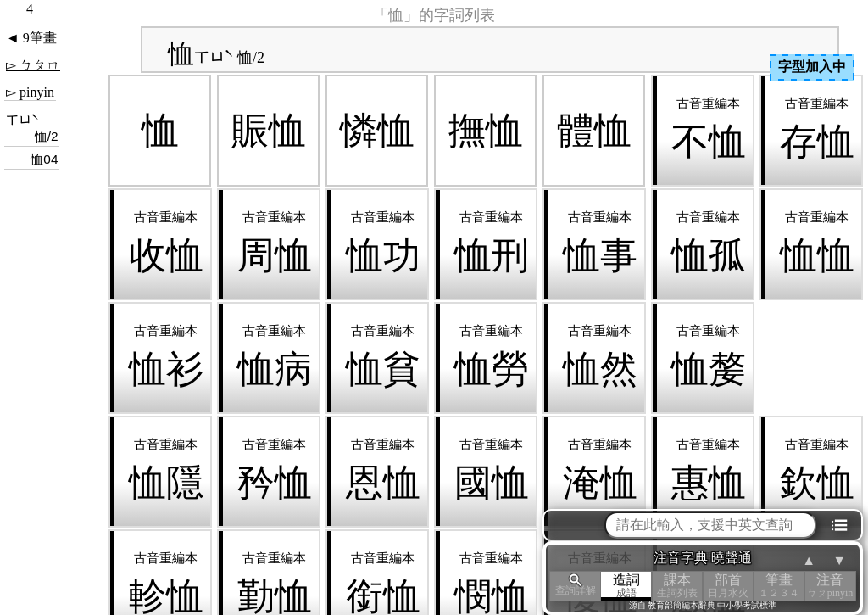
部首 (728, 586)
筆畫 (779, 586)
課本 (677, 586)
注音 (830, 586)
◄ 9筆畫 (31, 38)
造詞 (626, 586)
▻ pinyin (30, 92)
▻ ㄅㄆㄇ (33, 65)
